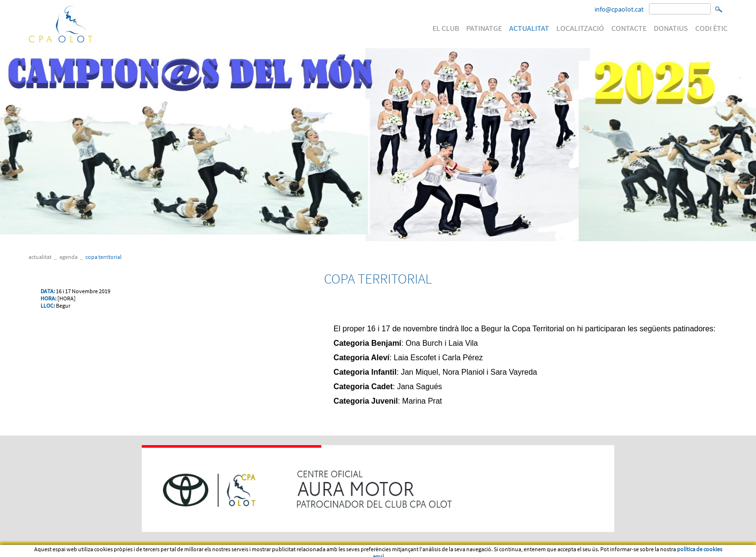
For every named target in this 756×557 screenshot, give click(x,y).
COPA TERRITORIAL (103, 257)
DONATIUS (671, 28)
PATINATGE (484, 28)
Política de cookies (139, 549)
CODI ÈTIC (711, 28)
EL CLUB (446, 28)
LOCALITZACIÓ (580, 28)
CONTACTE (629, 28)
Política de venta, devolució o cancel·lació (271, 549)
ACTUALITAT (529, 28)
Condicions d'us (86, 549)
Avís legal (42, 549)
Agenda (68, 257)
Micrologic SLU (668, 549)
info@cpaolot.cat (619, 9)
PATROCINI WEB (192, 549)
